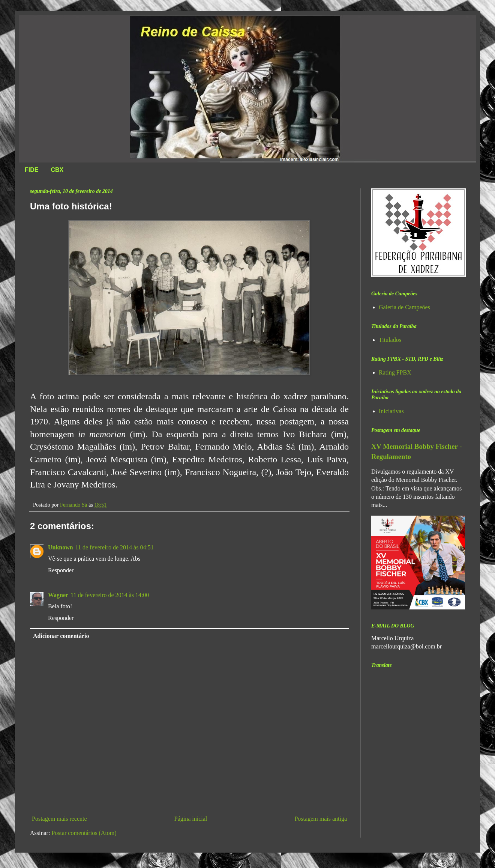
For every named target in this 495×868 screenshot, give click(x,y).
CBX (57, 170)
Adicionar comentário (61, 636)
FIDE (31, 170)
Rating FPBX (395, 372)
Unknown (61, 547)
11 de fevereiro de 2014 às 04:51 (115, 547)
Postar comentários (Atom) (84, 833)
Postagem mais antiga (321, 819)
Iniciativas (391, 411)
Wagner (58, 595)
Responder (61, 570)
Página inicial (191, 819)
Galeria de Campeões (404, 307)
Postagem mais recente (59, 819)
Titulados (390, 340)
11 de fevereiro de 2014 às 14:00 (110, 595)
